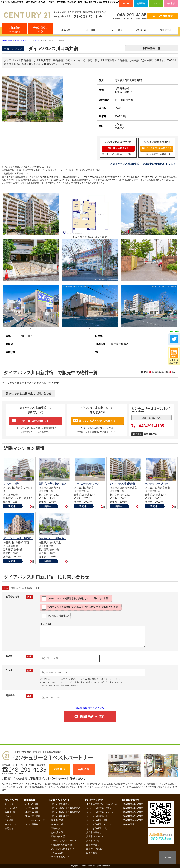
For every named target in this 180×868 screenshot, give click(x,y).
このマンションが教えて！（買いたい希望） (76, 599)
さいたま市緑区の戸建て (98, 820)
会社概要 (91, 30)
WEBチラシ (10, 824)
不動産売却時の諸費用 (61, 845)
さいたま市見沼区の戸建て (99, 808)
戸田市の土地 (93, 841)
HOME (126, 4)
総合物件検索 (32, 804)
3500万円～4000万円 (133, 820)
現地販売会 (166, 30)
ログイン (156, 4)
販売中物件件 (152, 48)
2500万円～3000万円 (133, 812)
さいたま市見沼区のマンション (101, 812)
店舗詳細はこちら (152, 418)
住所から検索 (32, 808)
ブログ (8, 816)
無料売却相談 (57, 832)
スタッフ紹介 (116, 30)
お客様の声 (141, 30)
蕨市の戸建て (93, 845)
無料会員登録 (32, 824)
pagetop (168, 858)
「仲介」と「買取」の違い (63, 841)
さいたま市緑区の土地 (97, 828)
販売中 (12, 506)
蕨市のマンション (95, 849)
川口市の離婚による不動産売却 (65, 812)
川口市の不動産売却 (60, 804)
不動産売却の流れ (59, 837)
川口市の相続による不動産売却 (65, 808)
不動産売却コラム (59, 828)
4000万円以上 (130, 824)
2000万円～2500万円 (133, 808)
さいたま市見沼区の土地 (98, 816)
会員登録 (141, 4)
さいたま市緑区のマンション (100, 824)
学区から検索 (32, 812)
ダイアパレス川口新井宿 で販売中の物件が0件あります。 (145, 164)
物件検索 (66, 30)
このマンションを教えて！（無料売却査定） (81, 607)
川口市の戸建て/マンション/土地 (102, 804)
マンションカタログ (35, 820)
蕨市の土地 (92, 853)
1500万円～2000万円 (133, 804)
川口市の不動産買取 (60, 816)
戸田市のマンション (96, 837)
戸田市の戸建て (94, 832)
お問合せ (9, 828)
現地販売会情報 (33, 816)
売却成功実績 (57, 820)
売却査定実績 (57, 824)
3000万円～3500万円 (133, 816)
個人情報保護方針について (90, 708)
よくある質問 (57, 853)
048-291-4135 (148, 426)
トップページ (11, 804)
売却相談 (171, 4)
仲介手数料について (60, 857)
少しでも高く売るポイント (63, 849)
